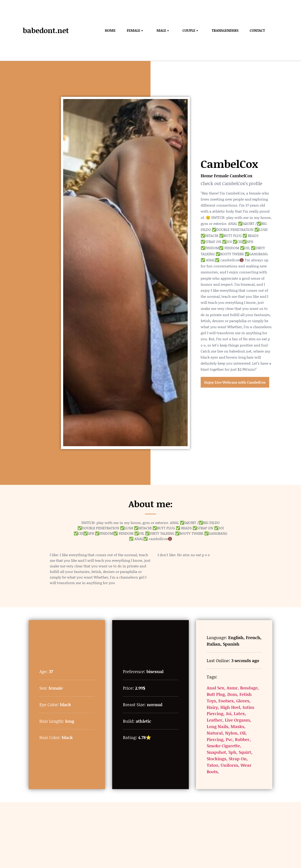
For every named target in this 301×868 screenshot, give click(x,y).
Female (221, 176)
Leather (215, 720)
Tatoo (212, 765)
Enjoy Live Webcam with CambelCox (235, 382)
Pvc (229, 739)
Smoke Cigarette (223, 746)
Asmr (232, 688)
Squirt (245, 752)
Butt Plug (216, 694)
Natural (215, 733)
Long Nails (217, 726)
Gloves (243, 701)
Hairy (212, 707)
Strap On (238, 759)
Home (110, 30)
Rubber (242, 739)
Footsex (226, 701)
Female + (136, 30)
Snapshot (216, 752)
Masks (237, 726)
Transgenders (225, 30)
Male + (164, 30)
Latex (239, 713)
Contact (257, 30)
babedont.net (46, 30)
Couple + (191, 30)
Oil (243, 733)
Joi (229, 713)
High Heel (230, 707)
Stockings (216, 759)
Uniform (229, 765)
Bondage (249, 688)
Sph (232, 752)
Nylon (231, 733)
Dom (232, 694)
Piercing (215, 739)
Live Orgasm (237, 720)
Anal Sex (215, 688)
